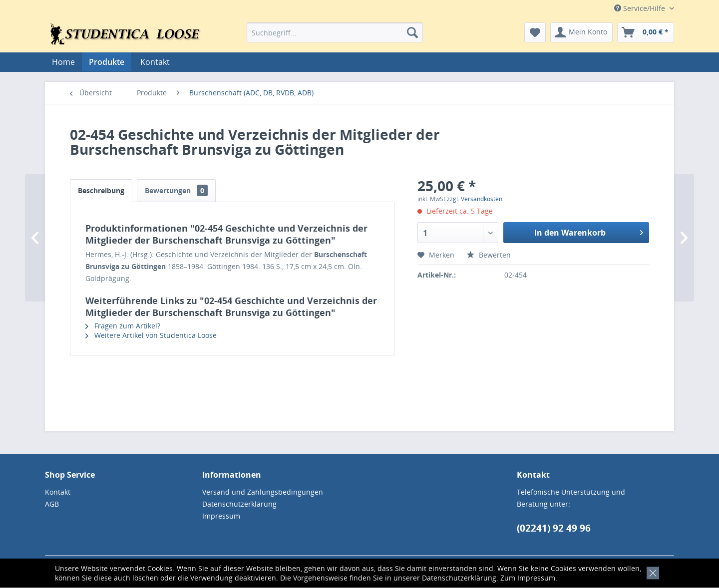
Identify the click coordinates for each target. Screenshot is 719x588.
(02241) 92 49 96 (554, 528)
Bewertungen (176, 190)
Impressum (536, 578)
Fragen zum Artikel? (123, 326)
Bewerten (489, 255)
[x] (651, 572)
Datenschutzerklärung (459, 578)
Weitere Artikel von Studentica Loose (151, 335)
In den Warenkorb (589, 231)
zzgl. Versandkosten (475, 199)
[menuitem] (335, 32)
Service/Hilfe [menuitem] (641, 8)
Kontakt (155, 62)
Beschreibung (101, 190)
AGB (52, 504)
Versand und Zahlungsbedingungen (263, 492)
